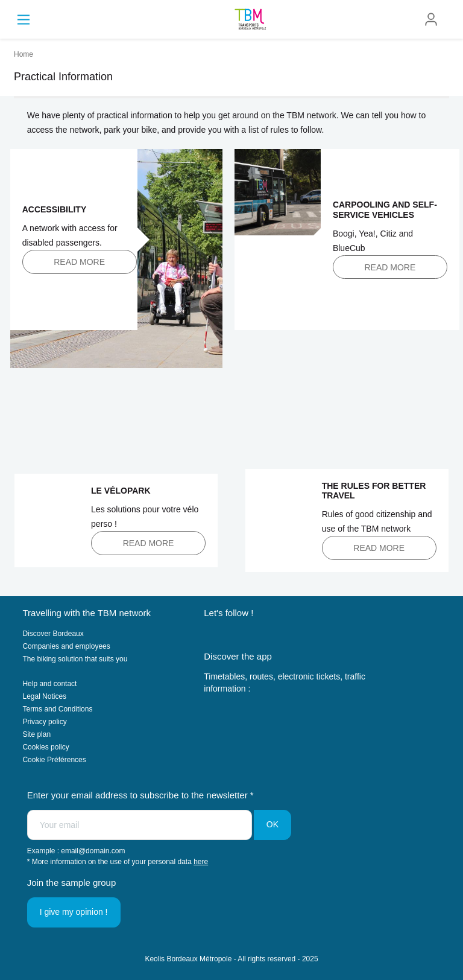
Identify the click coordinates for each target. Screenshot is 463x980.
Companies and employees (66, 646)
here (201, 862)
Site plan (36, 734)
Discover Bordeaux (53, 634)
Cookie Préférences (54, 760)
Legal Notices (44, 696)
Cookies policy (46, 747)
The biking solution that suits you (75, 659)
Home (24, 54)
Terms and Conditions (57, 709)
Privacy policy (44, 722)
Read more (79, 262)
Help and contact (49, 684)
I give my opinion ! (74, 912)
